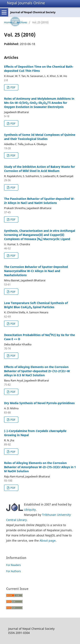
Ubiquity (30, 510)
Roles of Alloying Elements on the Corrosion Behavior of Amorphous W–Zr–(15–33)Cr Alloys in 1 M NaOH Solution (40, 467)
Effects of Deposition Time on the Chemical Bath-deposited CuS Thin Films (39, 69)
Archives (22, 22)
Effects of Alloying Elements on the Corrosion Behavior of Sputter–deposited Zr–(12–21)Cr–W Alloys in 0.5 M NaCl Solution (37, 371)
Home (8, 22)
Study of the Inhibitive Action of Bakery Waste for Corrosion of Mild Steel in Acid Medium (39, 169)
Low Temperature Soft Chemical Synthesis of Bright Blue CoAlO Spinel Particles (36, 305)
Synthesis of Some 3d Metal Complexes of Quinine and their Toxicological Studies (40, 137)
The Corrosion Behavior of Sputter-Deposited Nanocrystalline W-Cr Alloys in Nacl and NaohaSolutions (36, 271)
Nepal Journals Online (26, 3)
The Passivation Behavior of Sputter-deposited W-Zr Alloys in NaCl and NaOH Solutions (39, 201)
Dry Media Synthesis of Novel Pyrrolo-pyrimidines (39, 403)
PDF (13, 87)
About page (48, 540)
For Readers (13, 565)
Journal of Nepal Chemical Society (33, 12)
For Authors (13, 571)
